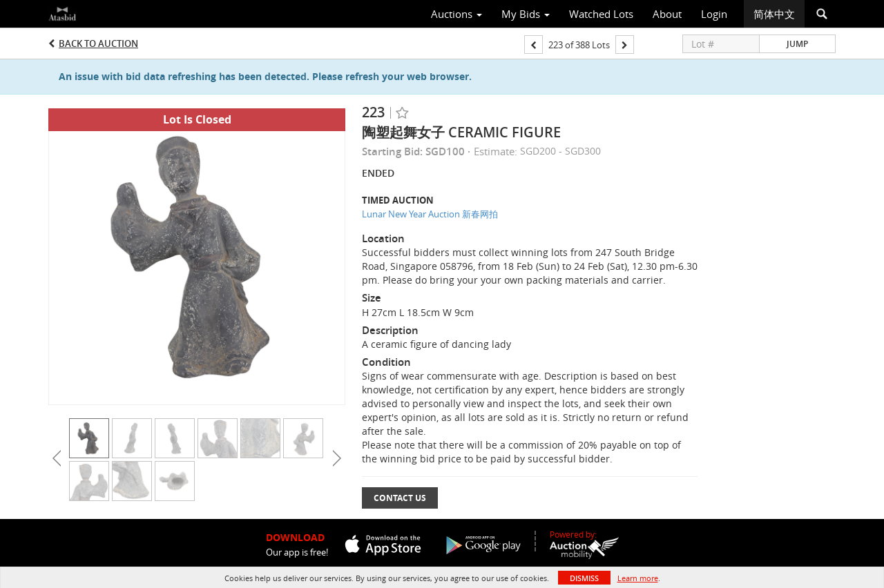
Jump (797, 44)
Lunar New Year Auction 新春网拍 (430, 214)
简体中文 (774, 14)
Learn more (638, 578)
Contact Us (400, 498)
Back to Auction (98, 43)
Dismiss (584, 578)
